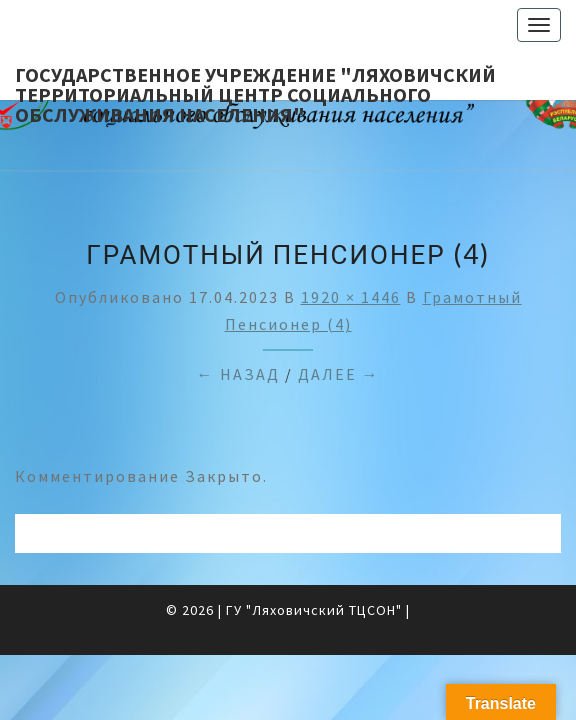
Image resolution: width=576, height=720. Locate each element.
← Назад (238, 374)
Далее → (339, 374)
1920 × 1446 (351, 297)
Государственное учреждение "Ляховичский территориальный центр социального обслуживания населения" (255, 81)
